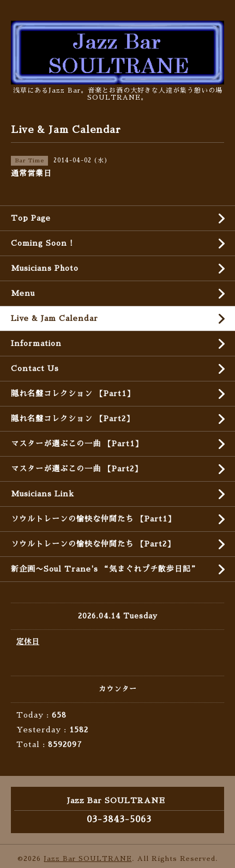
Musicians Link (43, 494)
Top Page (31, 218)
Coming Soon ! (42, 243)
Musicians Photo (45, 268)
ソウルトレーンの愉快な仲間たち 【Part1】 (93, 519)
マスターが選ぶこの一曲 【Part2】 (77, 469)
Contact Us (35, 368)
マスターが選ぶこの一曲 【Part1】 (77, 444)
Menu (23, 293)
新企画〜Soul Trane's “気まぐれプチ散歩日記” (105, 569)
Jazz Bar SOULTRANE (88, 859)
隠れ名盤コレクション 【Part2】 (73, 418)
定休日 (28, 642)
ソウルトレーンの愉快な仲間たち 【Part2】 (93, 544)
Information (36, 343)
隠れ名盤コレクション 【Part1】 (73, 393)
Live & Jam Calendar (55, 318)
